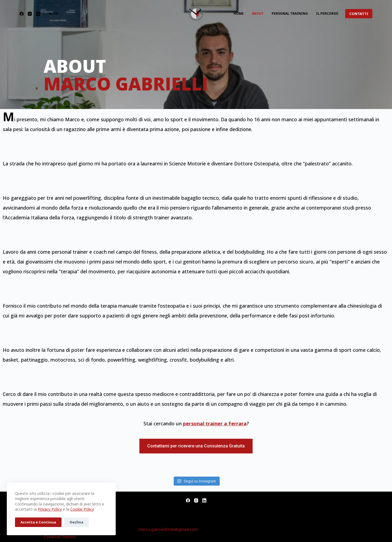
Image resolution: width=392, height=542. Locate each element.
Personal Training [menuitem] (290, 13)
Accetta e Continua (38, 522)
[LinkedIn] (38, 14)
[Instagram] (30, 14)
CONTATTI (359, 14)
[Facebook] (22, 14)
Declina (76, 522)
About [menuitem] (258, 13)
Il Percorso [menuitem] (327, 13)
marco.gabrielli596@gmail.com (168, 529)
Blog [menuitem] (54, 13)
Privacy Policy (50, 509)
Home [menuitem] (239, 13)
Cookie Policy (82, 509)
